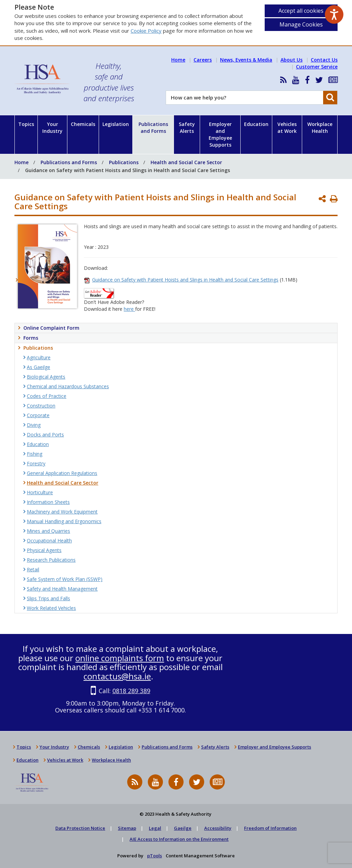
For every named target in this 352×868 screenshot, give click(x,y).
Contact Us (324, 60)
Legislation (116, 124)
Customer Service (317, 67)
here (129, 309)
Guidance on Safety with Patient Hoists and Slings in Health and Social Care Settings (185, 280)
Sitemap (127, 828)
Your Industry (52, 128)
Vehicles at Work (287, 128)
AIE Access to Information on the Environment (179, 839)
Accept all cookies (301, 11)
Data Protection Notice (80, 828)
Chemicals (83, 124)
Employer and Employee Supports (220, 134)
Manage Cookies (301, 24)
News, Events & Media (246, 60)
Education (256, 124)
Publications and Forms (153, 128)
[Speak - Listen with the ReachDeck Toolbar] (334, 14)
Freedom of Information (270, 828)
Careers (203, 60)
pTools (155, 856)
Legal (155, 828)
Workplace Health (320, 128)
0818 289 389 (131, 691)
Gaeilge (183, 828)
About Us (291, 60)
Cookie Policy (146, 31)
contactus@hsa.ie (117, 676)
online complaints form (120, 658)
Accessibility (218, 828)
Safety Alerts (187, 128)
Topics (26, 124)
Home (178, 60)
